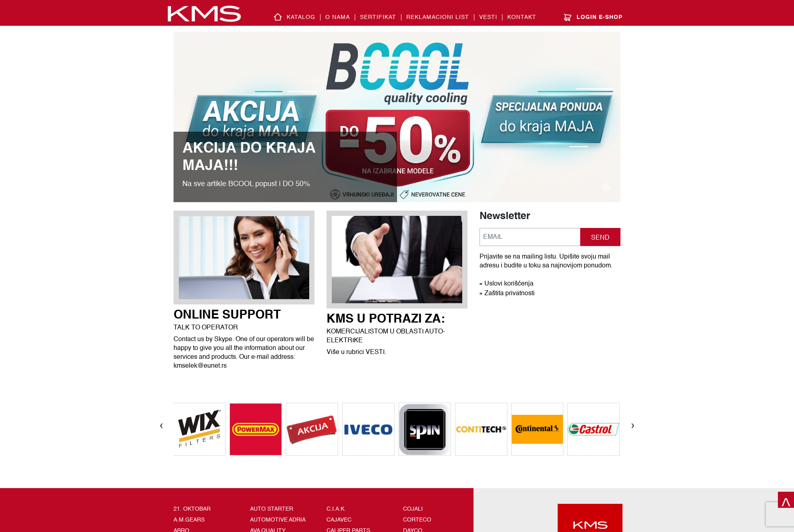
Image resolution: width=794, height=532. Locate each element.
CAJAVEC (339, 520)
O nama (338, 17)
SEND (600, 238)
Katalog (301, 17)
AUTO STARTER (272, 509)
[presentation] (161, 425)
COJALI (413, 509)
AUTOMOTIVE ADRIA (278, 520)
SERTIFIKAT (378, 17)
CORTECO (417, 520)
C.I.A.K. (336, 509)
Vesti (488, 17)
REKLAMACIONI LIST (438, 17)
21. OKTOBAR (192, 509)
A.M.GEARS (189, 520)
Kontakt (522, 17)
